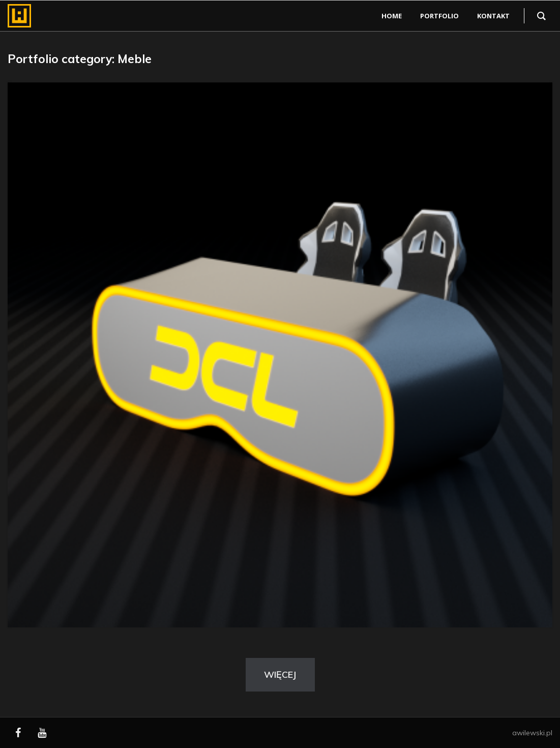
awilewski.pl (532, 733)
